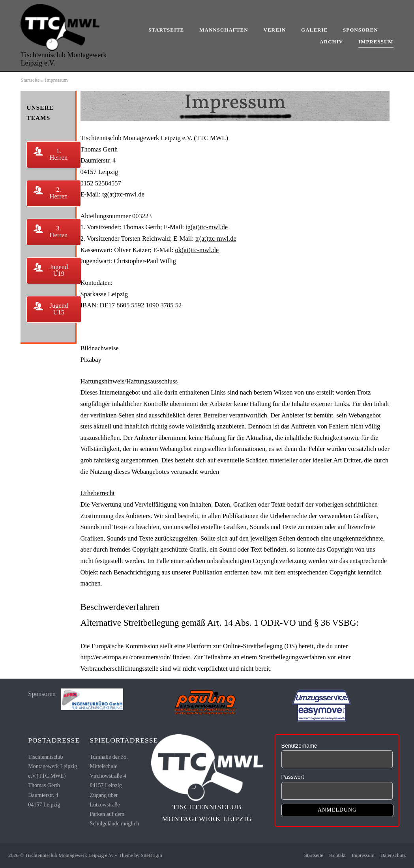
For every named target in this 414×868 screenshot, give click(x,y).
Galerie (314, 30)
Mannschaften (224, 30)
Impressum (376, 42)
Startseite (166, 30)
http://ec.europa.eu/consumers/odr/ (126, 657)
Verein (275, 30)
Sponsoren (360, 30)
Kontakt (337, 855)
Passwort (293, 777)
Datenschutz (393, 855)
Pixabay (91, 360)
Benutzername (299, 746)
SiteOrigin (152, 855)
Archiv (331, 42)
